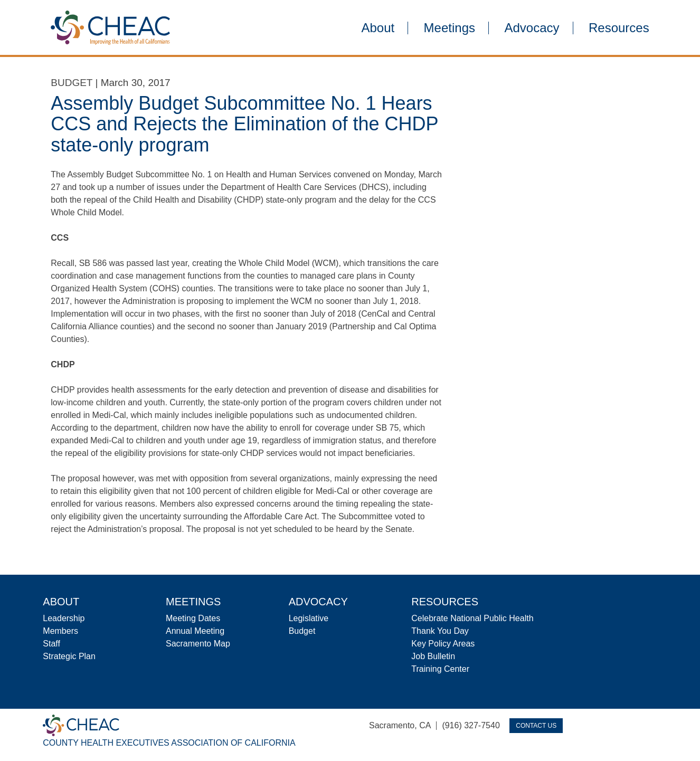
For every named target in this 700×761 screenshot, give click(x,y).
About (378, 28)
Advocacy (532, 28)
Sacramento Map (198, 644)
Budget (72, 83)
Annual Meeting (195, 631)
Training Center (440, 669)
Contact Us (536, 726)
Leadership (64, 618)
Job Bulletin (433, 656)
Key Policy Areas (443, 644)
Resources (619, 28)
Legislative (309, 618)
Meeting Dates (193, 618)
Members (60, 631)
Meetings (450, 28)
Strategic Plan (69, 656)
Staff (51, 644)
